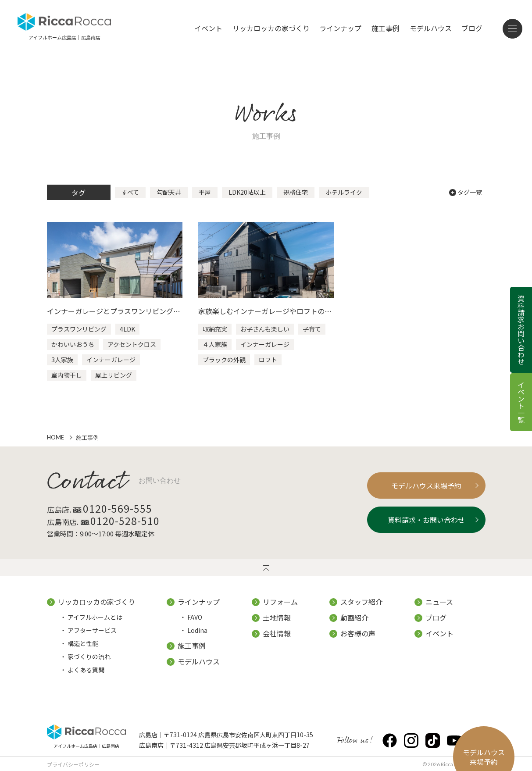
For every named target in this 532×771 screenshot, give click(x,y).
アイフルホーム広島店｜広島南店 (86, 745)
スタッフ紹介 (361, 602)
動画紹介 (354, 618)
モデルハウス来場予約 (420, 485)
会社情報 (277, 633)
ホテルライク (344, 192)
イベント (208, 28)
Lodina (197, 630)
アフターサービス (92, 630)
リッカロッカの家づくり (271, 28)
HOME (55, 437)
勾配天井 (169, 192)
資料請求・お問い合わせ (420, 520)
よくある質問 (86, 670)
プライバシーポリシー (73, 764)
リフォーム (280, 602)
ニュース (439, 602)
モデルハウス (431, 28)
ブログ (472, 28)
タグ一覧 (466, 192)
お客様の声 (358, 633)
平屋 (205, 192)
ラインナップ (340, 28)
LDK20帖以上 (247, 192)
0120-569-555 (123, 508)
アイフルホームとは (95, 617)
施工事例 (386, 28)
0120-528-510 (131, 521)
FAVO (195, 617)
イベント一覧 (521, 402)
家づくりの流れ (89, 657)
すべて (130, 192)
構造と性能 (83, 643)
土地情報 (277, 618)
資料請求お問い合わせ (521, 330)
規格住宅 (296, 192)
